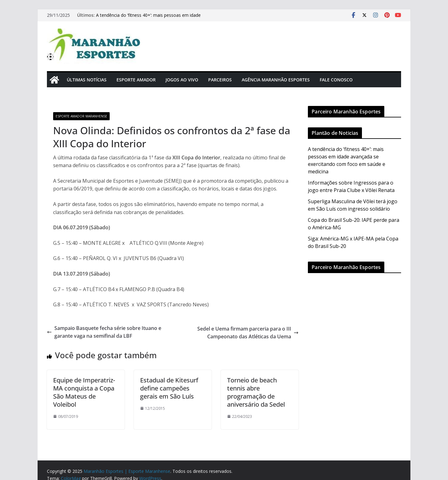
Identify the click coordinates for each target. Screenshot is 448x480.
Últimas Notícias (87, 80)
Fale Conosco (336, 80)
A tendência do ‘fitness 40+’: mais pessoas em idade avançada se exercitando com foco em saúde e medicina (153, 18)
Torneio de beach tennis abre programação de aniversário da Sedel (256, 392)
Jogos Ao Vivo (182, 80)
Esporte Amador (136, 80)
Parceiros (220, 80)
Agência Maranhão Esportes (276, 80)
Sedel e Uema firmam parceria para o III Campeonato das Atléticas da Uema (248, 333)
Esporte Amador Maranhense (81, 116)
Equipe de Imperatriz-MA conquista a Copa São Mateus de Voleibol (84, 392)
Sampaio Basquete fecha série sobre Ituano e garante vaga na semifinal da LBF (104, 332)
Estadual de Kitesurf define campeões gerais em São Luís (169, 388)
